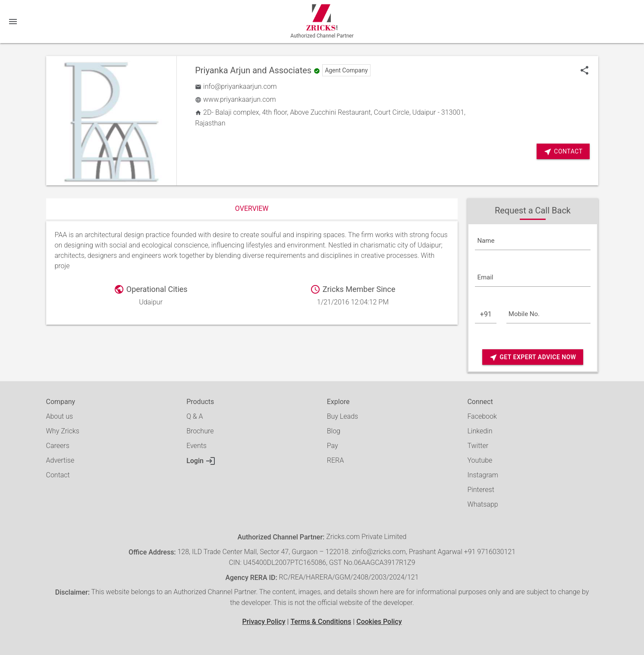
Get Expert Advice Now (532, 357)
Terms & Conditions (321, 622)
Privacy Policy (264, 622)
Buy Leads (342, 416)
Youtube (480, 460)
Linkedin (480, 431)
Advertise (60, 460)
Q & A (195, 416)
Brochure (200, 431)
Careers (58, 446)
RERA (335, 460)
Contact (563, 152)
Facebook (482, 416)
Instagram (483, 475)
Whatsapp (482, 504)
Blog (334, 431)
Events (196, 446)
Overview (252, 208)
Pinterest (481, 490)
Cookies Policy (379, 622)
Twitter (478, 446)
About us (60, 416)
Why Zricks (63, 431)
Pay (333, 446)
